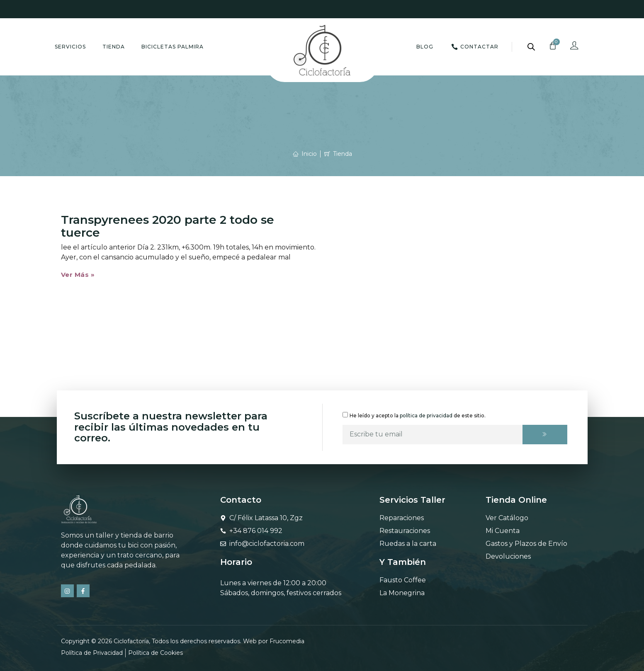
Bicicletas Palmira (173, 47)
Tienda (114, 47)
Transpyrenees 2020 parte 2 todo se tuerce (168, 226)
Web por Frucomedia (274, 641)
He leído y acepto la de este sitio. (418, 415)
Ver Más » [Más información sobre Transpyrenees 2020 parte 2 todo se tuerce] (78, 275)
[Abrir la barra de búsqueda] (531, 47)
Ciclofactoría (131, 641)
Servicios (70, 47)
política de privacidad (426, 415)
